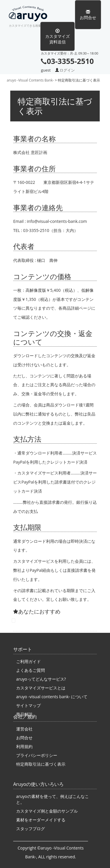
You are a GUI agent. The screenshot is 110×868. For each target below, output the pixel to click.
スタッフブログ (31, 829)
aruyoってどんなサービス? (41, 679)
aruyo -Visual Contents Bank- (31, 15)
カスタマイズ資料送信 (57, 37)
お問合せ (88, 15)
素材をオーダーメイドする (41, 820)
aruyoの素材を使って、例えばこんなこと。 (53, 799)
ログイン (67, 70)
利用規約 (24, 746)
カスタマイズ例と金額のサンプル (47, 811)
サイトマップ (28, 705)
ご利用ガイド (28, 661)
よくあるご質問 (31, 670)
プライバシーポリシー (37, 755)
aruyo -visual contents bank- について (52, 697)
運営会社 (24, 729)
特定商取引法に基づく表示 (41, 764)
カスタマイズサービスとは (41, 688)
